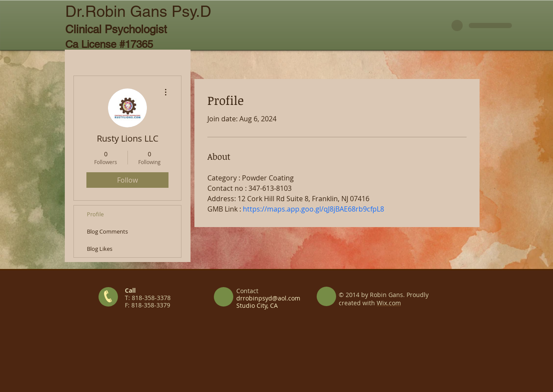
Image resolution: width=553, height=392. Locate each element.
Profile (95, 214)
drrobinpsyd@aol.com (268, 298)
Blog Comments (107, 231)
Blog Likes (100, 249)
